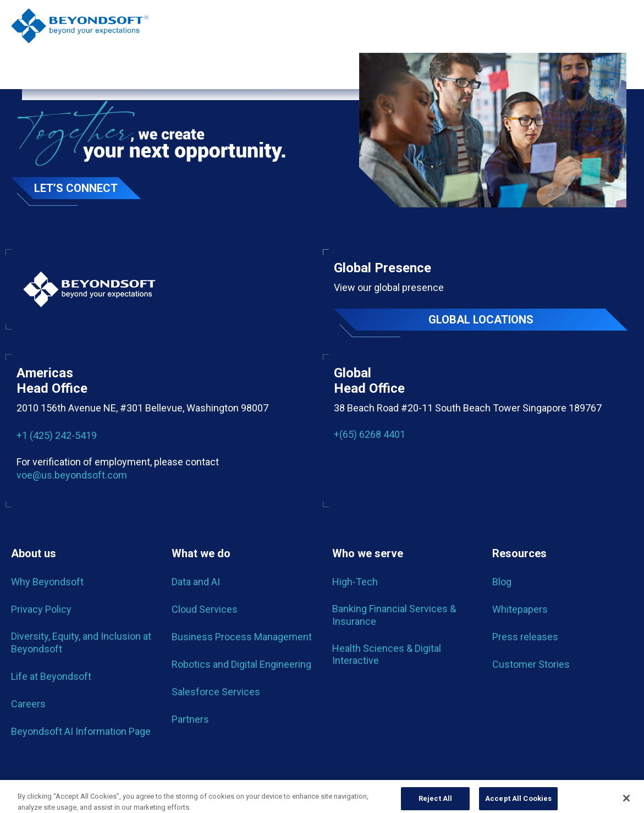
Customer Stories (531, 664)
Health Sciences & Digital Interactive (387, 654)
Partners (190, 719)
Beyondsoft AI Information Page (81, 731)
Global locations (481, 320)
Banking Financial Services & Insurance (394, 615)
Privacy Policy (41, 609)
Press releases (525, 637)
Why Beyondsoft (47, 582)
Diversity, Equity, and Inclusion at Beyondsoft (81, 642)
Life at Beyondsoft (51, 676)
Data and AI (196, 582)
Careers (28, 704)
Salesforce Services (216, 692)
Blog (502, 582)
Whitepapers (520, 609)
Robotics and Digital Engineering (241, 664)
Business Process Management (242, 637)
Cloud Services (205, 609)
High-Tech (355, 582)
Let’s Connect (76, 188)
